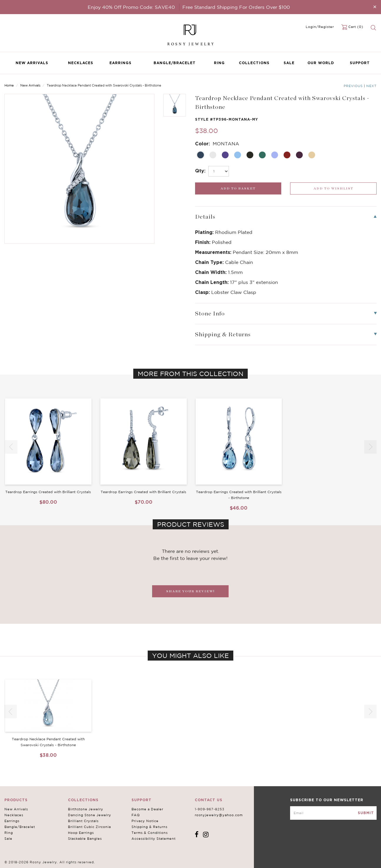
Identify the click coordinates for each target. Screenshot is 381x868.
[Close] (375, 7)
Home (9, 85)
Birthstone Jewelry (86, 809)
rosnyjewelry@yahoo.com (219, 815)
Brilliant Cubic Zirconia (89, 827)
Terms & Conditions (150, 833)
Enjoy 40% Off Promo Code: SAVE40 (131, 7)
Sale (289, 63)
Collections (254, 63)
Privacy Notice (145, 821)
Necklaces (81, 63)
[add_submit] (238, 188)
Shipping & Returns (149, 827)
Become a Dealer (147, 809)
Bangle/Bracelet (175, 63)
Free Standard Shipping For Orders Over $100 (236, 7)
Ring (219, 63)
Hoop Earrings (81, 833)
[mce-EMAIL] (333, 813)
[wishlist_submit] (333, 188)
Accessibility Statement (154, 839)
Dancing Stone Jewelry (90, 815)
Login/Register (320, 27)
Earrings (120, 63)
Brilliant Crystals (83, 821)
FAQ (136, 815)
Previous (353, 86)
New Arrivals (32, 63)
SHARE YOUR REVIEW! (190, 591)
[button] (370, 447)
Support (360, 63)
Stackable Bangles (85, 839)
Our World (321, 63)
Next (371, 86)
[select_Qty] (219, 171)
